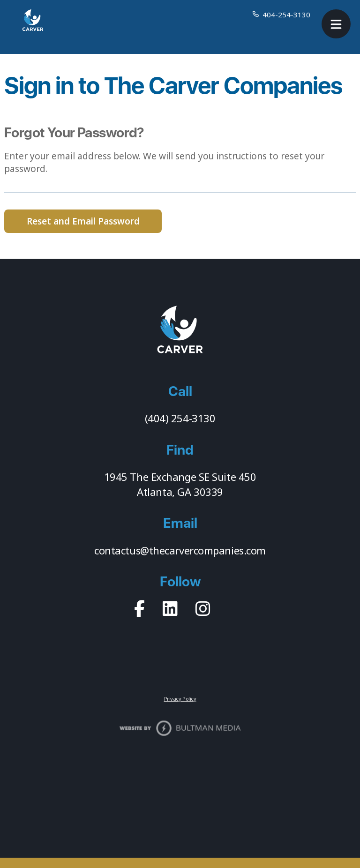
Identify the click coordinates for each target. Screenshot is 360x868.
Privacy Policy (180, 699)
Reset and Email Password (83, 221)
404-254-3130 (286, 15)
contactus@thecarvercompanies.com (180, 550)
